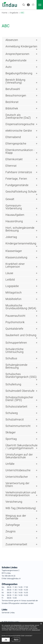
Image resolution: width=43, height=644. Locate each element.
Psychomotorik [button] (15, 322)
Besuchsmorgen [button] (16, 96)
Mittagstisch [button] (14, 293)
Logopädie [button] (12, 286)
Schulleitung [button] (13, 384)
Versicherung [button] (14, 502)
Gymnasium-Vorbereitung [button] (14, 207)
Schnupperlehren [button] (16, 343)
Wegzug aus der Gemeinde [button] (16, 517)
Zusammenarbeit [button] (16, 544)
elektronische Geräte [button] (19, 131)
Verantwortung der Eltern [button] (17, 485)
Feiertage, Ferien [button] (16, 179)
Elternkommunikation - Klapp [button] (20, 151)
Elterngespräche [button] (16, 144)
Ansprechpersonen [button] (17, 54)
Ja (6, 640)
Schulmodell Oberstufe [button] (20, 391)
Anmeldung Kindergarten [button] (21, 46)
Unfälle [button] (10, 464)
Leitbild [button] (10, 280)
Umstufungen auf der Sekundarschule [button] (19, 456)
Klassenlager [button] (14, 251)
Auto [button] (8, 67)
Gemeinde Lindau (8, 613)
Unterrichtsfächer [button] (17, 477)
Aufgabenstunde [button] (16, 60)
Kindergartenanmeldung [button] (21, 243)
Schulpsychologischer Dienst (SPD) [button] (19, 399)
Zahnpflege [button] (13, 525)
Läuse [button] (9, 273)
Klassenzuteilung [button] (16, 257)
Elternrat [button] (11, 166)
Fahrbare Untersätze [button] (19, 172)
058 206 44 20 (10, 576)
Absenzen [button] (12, 40)
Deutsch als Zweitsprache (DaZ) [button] (18, 116)
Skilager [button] (11, 432)
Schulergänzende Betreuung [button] (16, 366)
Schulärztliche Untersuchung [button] (15, 351)
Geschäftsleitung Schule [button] (21, 192)
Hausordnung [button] (14, 221)
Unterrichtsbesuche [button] (18, 470)
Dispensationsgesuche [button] (20, 124)
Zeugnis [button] (11, 531)
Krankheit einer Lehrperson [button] (15, 265)
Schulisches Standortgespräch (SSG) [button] (21, 375)
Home (4, 13)
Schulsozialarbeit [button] (16, 407)
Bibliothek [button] (12, 108)
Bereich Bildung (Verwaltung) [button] (15, 81)
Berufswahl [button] (13, 89)
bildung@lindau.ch (14, 579)
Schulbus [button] (11, 358)
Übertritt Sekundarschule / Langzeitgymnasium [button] (21, 447)
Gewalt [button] (10, 199)
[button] (14, 13)
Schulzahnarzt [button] (15, 419)
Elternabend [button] (13, 137)
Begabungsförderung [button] (19, 73)
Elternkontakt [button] (14, 159)
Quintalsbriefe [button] (14, 329)
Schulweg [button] (12, 413)
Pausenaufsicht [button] (15, 316)
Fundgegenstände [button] (17, 185)
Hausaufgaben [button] (15, 215)
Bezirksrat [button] (12, 102)
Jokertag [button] (11, 237)
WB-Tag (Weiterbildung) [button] (21, 508)
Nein (16, 640)
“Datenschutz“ (36, 630)
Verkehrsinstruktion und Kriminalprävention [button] (21, 494)
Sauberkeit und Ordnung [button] (21, 335)
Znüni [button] (9, 538)
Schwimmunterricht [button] (18, 426)
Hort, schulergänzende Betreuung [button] (20, 229)
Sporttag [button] (11, 439)
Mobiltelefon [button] (13, 299)
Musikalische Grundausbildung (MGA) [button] (21, 307)
